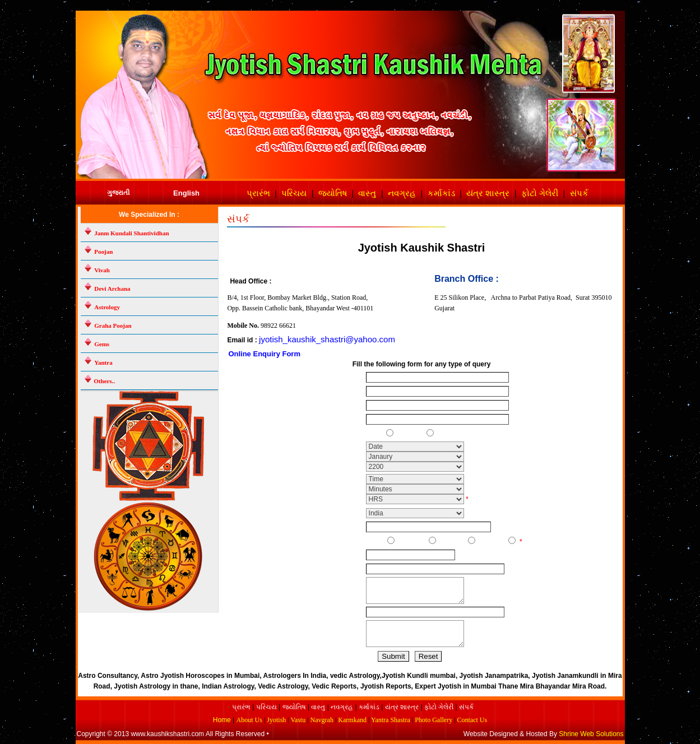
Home (223, 720)
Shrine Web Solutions (591, 734)
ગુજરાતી (118, 193)
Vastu (298, 720)
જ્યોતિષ (333, 193)
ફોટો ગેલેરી (540, 193)
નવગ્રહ (402, 193)
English (186, 193)
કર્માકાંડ (441, 193)
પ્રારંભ (258, 193)
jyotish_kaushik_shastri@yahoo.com (327, 339)
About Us (249, 720)
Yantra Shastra (391, 720)
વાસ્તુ (367, 193)
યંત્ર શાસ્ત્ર (488, 193)
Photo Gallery (434, 720)
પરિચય (294, 193)
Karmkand (352, 720)
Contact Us (472, 720)
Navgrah (322, 720)
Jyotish (276, 720)
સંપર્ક (579, 193)
